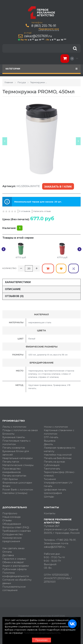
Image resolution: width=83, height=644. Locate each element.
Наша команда (11, 516)
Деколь (48, 444)
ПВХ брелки (10, 479)
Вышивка (50, 440)
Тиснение (50, 479)
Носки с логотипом (56, 426)
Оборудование (12, 523)
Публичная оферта (14, 569)
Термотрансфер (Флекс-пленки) (59, 473)
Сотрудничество (13, 534)
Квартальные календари (18, 458)
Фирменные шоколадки (17, 482)
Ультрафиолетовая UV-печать (58, 484)
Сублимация (52, 465)
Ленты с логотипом (14, 426)
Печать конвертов (14, 447)
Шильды (49, 496)
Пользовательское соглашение (14, 588)
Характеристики (18, 282)
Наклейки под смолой (58, 454)
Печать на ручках (54, 461)
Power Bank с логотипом (18, 489)
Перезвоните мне (49, 29)
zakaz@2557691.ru (38, 36)
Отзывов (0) (14, 296)
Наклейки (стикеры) (15, 493)
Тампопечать (52, 468)
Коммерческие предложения (12, 539)
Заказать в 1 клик (58, 187)
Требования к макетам (17, 530)
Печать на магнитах (14, 475)
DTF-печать (51, 437)
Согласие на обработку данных (17, 581)
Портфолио (10, 513)
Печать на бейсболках (58, 458)
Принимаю (41, 640)
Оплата (7, 551)
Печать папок (11, 461)
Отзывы (7, 520)
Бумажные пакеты (14, 437)
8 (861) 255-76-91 (44, 26)
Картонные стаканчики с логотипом (59, 431)
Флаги (6, 486)
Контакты (50, 513)
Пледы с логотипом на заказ (20, 430)
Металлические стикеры (18, 465)
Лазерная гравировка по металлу (60, 449)
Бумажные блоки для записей (16, 452)
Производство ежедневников (12, 470)
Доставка (8, 555)
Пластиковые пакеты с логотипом (16, 442)
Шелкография (53, 493)
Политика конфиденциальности (16, 574)
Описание (13, 289)
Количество (9, 268)
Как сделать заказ (13, 548)
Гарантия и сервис (14, 558)
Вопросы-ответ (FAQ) (16, 527)
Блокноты (8, 433)
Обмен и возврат (13, 562)
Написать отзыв (42, 211)
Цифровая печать (55, 489)
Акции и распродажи (16, 565)
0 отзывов (25, 211)
